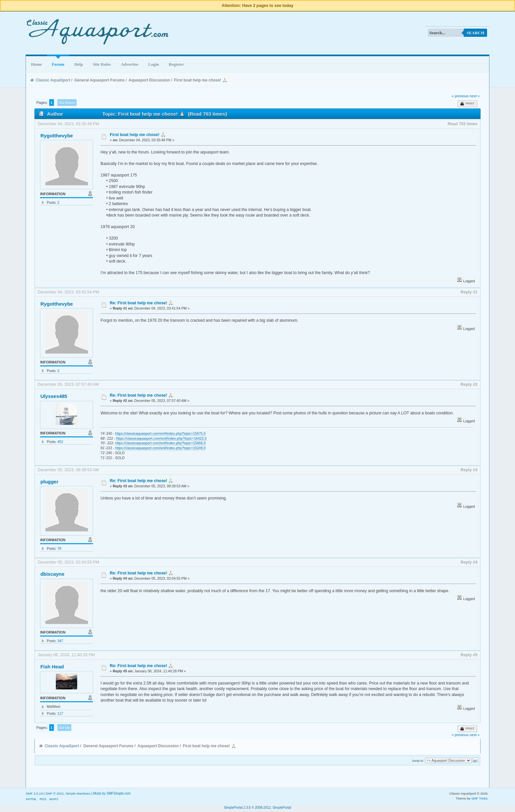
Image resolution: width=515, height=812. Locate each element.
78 (59, 548)
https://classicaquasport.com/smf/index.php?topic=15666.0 (160, 443)
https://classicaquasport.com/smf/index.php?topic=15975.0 (160, 433)
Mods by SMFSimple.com (112, 793)
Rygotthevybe (57, 136)
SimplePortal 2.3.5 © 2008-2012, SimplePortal (258, 808)
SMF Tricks (480, 798)
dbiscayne (52, 574)
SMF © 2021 (55, 793)
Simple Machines (78, 793)
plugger (49, 482)
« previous (460, 96)
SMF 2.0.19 (34, 793)
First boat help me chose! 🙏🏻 (138, 135)
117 (60, 713)
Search (475, 33)
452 (60, 442)
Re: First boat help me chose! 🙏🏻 (142, 303)
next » (475, 96)
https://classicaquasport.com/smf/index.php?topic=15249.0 (160, 448)
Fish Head (52, 667)
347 (60, 641)
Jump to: (418, 761)
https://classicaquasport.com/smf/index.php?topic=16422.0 (161, 438)
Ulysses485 (54, 396)
